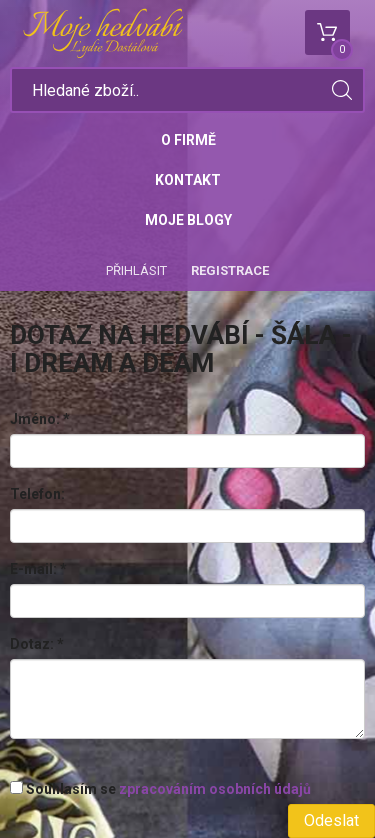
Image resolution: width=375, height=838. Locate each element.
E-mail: (38, 569)
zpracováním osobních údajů (215, 789)
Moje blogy (188, 220)
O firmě (188, 140)
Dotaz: (37, 644)
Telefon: (37, 494)
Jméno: (40, 419)
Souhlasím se (160, 789)
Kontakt (188, 180)
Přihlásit (136, 270)
